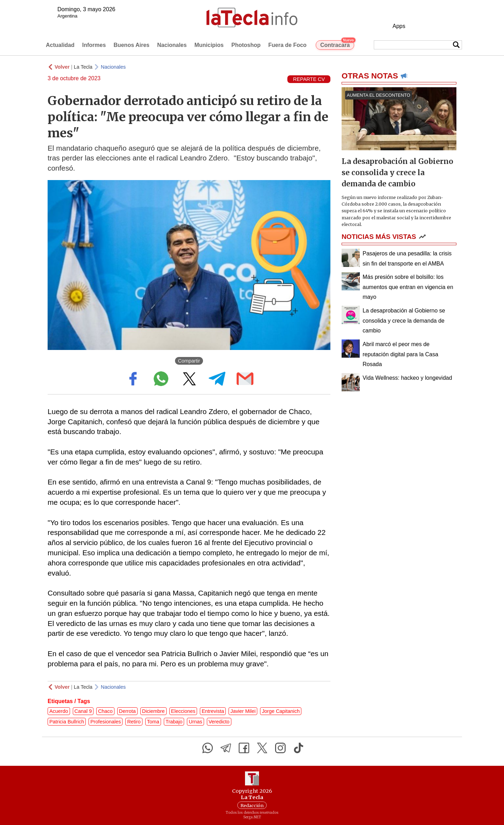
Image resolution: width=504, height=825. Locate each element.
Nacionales (172, 45)
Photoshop (246, 45)
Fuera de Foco (288, 45)
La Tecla (83, 67)
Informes (94, 45)
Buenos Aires (131, 45)
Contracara (337, 44)
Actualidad (60, 45)
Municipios (209, 45)
